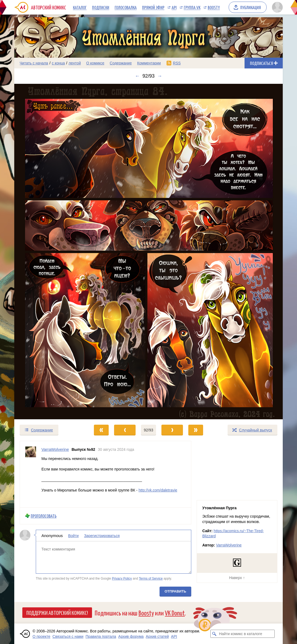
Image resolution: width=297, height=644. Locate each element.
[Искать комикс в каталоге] (214, 634)
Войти (73, 536)
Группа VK (192, 7)
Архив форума (131, 636)
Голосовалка (126, 7)
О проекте (41, 636)
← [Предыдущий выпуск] (137, 76)
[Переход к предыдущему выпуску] (48, 252)
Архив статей (157, 636)
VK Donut (175, 613)
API (174, 7)
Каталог (80, 7)
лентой (75, 63)
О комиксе (95, 63)
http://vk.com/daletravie (158, 490)
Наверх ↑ (237, 578)
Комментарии (149, 63)
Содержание (121, 63)
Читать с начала (34, 63)
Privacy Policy (122, 579)
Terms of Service (151, 579)
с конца (59, 63)
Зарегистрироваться (102, 536)
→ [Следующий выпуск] (160, 76)
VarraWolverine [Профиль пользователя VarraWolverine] (55, 449)
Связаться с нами (68, 636)
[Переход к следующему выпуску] (148, 252)
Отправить (175, 591)
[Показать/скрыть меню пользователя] (276, 7)
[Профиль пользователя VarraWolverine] (31, 474)
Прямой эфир (153, 7)
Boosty (214, 7)
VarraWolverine (229, 545)
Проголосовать (44, 516)
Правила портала (101, 636)
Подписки (101, 7)
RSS (177, 63)
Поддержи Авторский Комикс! (57, 612)
